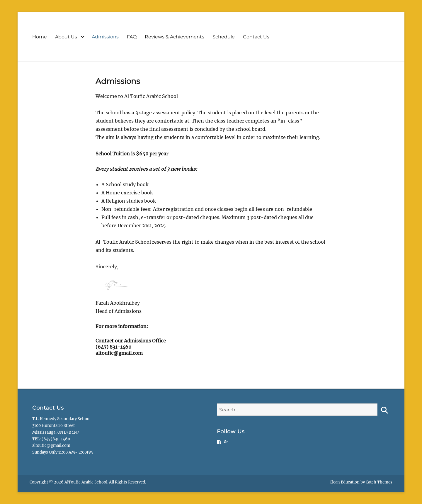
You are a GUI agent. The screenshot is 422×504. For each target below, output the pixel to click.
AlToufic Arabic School (86, 482)
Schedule (224, 37)
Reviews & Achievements (175, 37)
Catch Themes (379, 482)
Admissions (105, 37)
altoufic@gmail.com (119, 353)
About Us (66, 37)
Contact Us (256, 37)
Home (40, 37)
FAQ (132, 37)
